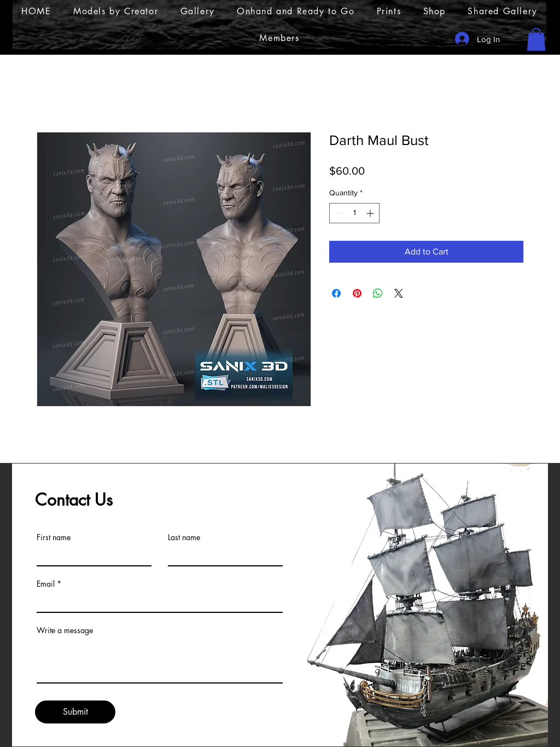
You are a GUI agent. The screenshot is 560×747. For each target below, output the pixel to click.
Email (46, 584)
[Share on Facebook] (336, 293)
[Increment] (371, 213)
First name (54, 537)
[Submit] (75, 712)
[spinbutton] (354, 213)
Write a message (65, 630)
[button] (536, 39)
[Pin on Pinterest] (357, 293)
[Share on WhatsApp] (378, 293)
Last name (184, 537)
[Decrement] (338, 213)
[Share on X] (399, 293)
